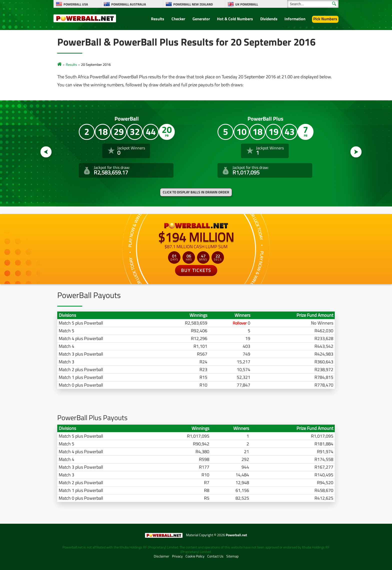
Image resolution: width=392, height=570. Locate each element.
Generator (201, 19)
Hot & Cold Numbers (235, 19)
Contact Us (215, 556)
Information (295, 19)
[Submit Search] (334, 4)
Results (158, 19)
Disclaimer (161, 556)
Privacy (177, 556)
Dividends (269, 19)
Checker (178, 19)
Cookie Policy (195, 556)
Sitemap (232, 556)
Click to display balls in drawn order (196, 192)
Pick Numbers (325, 19)
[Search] (313, 4)
